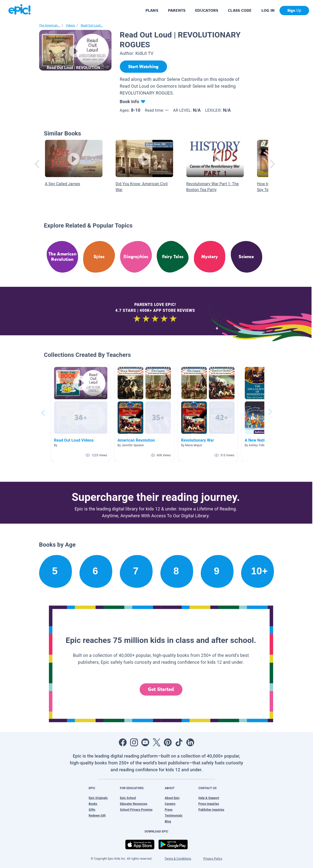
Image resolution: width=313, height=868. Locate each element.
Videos (70, 25)
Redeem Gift (97, 816)
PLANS (152, 10)
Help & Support (209, 798)
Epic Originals (98, 798)
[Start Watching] (143, 67)
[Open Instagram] (134, 742)
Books (93, 804)
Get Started (161, 689)
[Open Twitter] (156, 742)
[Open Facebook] (123, 742)
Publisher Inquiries (211, 810)
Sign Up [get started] (294, 10)
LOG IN (268, 10)
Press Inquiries (209, 804)
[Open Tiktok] (179, 742)
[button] (81, 413)
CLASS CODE (240, 10)
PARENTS (177, 10)
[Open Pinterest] (168, 742)
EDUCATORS (207, 10)
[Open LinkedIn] (190, 742)
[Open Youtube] (145, 742)
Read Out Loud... (92, 25)
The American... (50, 25)
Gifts (92, 810)
